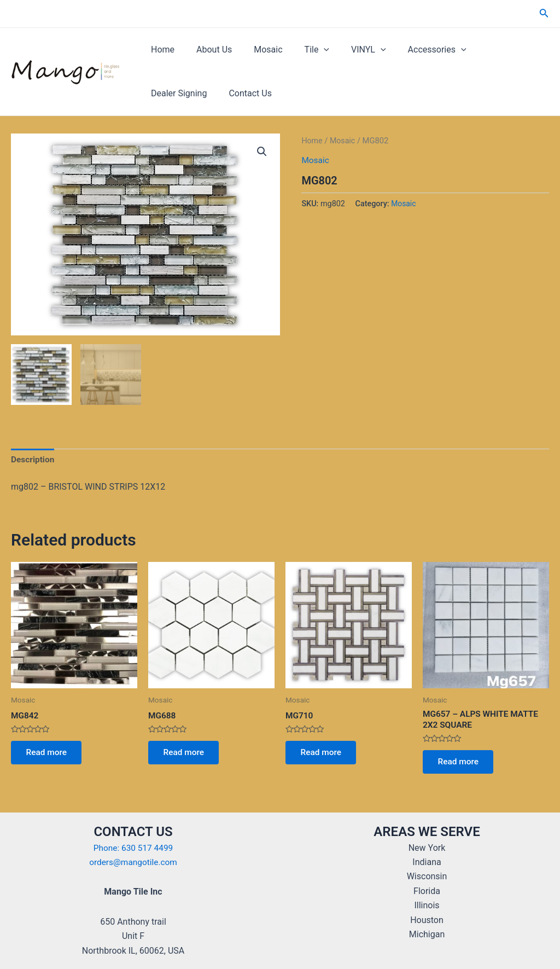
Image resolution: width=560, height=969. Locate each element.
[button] (261, 152)
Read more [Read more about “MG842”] (48, 755)
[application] (308, 50)
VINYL (349, 50)
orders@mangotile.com (133, 862)
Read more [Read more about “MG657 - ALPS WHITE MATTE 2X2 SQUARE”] (460, 765)
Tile (302, 50)
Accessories (413, 50)
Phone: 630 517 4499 (133, 848)
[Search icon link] (544, 14)
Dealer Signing (488, 50)
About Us (208, 50)
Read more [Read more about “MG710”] (323, 755)
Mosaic (257, 50)
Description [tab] (33, 460)
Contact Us (170, 93)
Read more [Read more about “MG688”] (186, 755)
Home (161, 50)
